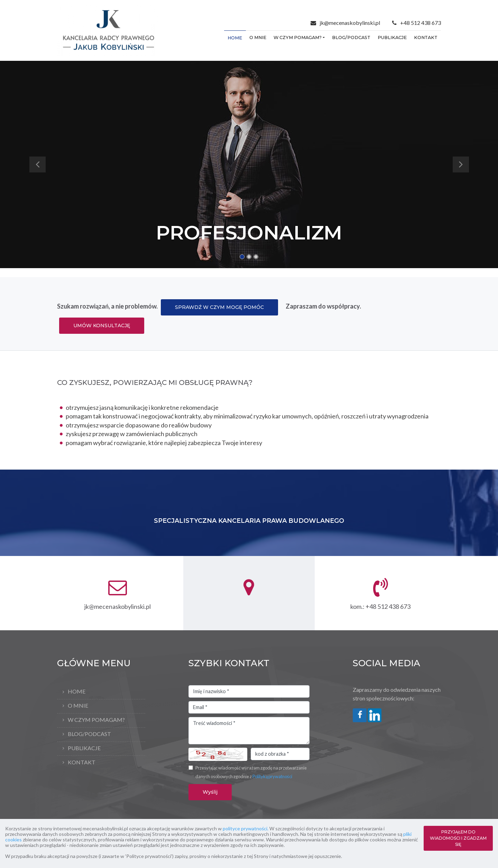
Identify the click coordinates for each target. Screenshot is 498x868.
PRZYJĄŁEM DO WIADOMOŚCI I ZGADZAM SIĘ (458, 838)
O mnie (258, 37)
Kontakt (426, 37)
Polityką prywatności (272, 776)
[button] (37, 164)
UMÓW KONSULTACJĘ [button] (102, 325)
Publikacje (392, 37)
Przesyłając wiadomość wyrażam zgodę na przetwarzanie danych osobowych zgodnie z (251, 772)
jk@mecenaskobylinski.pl (350, 23)
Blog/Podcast (351, 37)
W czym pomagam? (298, 37)
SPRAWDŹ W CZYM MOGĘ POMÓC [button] (219, 307)
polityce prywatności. (246, 828)
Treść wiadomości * (249, 731)
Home (235, 38)
